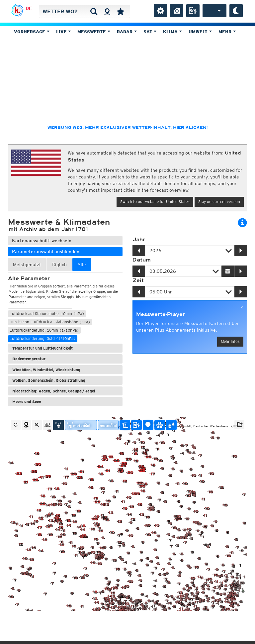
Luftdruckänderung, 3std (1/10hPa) (43, 338)
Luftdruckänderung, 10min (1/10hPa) (44, 330)
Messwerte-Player (161, 314)
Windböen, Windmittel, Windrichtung (46, 370)
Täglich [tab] (59, 265)
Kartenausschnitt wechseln (42, 241)
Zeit (138, 280)
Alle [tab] (82, 265)
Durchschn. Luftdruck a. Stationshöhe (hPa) (50, 322)
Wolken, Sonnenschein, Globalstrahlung (49, 380)
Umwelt (200, 32)
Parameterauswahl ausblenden (46, 252)
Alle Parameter (29, 278)
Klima (172, 32)
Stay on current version (219, 202)
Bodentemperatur (29, 359)
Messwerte (94, 32)
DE (29, 8)
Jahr (139, 240)
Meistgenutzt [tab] (27, 265)
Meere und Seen (27, 402)
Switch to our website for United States (155, 202)
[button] (239, 425)
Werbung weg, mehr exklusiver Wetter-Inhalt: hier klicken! (127, 128)
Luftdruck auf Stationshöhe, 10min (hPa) (47, 314)
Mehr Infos (230, 341)
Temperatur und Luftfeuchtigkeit (42, 348)
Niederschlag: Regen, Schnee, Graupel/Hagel (54, 391)
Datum (142, 260)
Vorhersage (32, 32)
